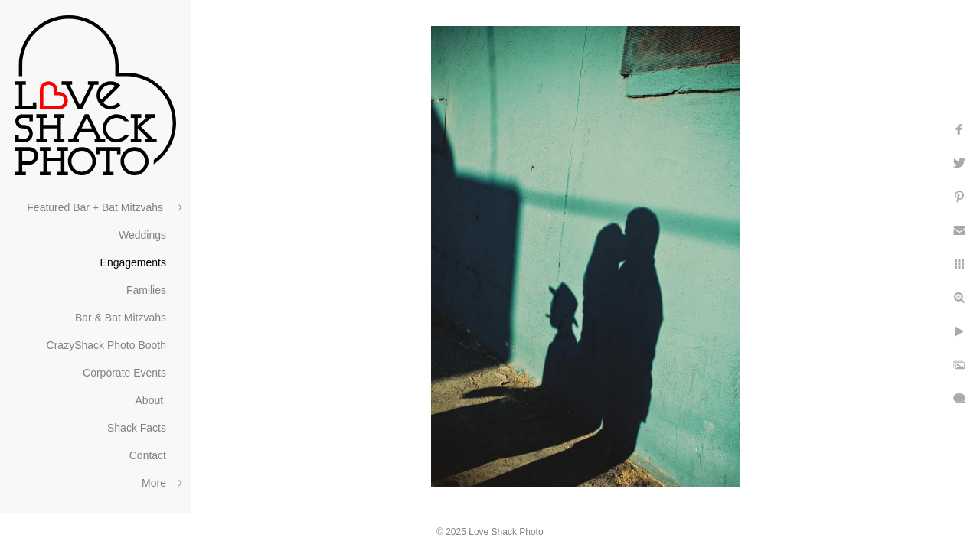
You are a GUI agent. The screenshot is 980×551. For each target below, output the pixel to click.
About (151, 400)
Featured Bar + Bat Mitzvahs (96, 207)
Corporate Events (124, 373)
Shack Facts (137, 428)
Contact (148, 455)
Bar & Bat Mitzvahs (121, 318)
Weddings (142, 235)
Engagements (133, 262)
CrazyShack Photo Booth (106, 345)
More (154, 483)
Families (146, 290)
